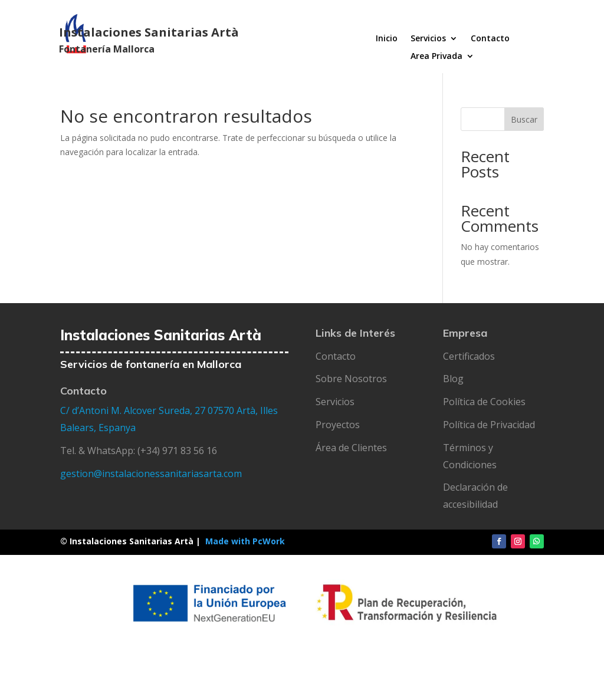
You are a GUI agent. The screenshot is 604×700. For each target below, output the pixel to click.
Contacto (490, 39)
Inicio (387, 39)
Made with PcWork (245, 541)
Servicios (428, 39)
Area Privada (436, 57)
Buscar (524, 119)
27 (201, 410)
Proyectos (338, 425)
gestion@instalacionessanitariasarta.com (151, 474)
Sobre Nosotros (351, 379)
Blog (453, 379)
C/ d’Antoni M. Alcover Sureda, (127, 410)
